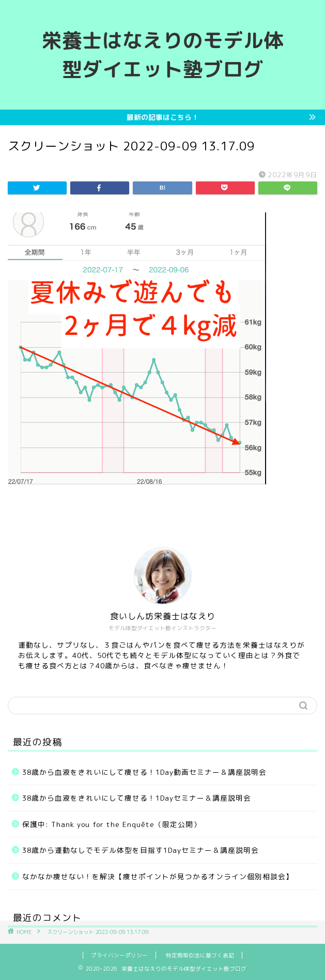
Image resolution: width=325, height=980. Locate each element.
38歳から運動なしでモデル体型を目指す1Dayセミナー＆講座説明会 (141, 850)
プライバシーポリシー (119, 955)
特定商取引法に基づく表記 (200, 955)
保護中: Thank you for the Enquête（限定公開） (112, 824)
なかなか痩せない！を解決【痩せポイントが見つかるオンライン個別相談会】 (158, 876)
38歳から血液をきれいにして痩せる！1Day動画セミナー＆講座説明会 (144, 772)
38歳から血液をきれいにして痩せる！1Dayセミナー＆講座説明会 (137, 798)
